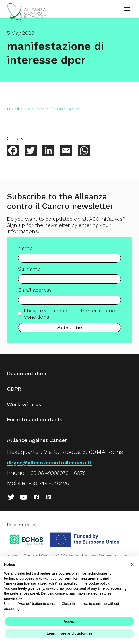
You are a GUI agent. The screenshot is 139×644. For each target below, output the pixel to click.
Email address (35, 291)
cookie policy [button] (99, 583)
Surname (29, 270)
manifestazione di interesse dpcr (46, 109)
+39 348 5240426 (49, 483)
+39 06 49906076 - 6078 (57, 473)
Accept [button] (70, 621)
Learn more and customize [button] (69, 633)
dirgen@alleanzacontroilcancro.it (49, 463)
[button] (132, 565)
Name (25, 249)
